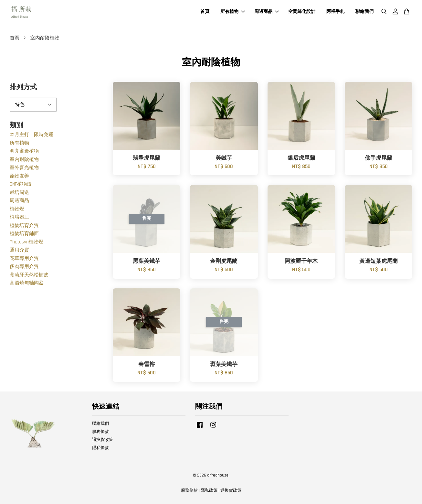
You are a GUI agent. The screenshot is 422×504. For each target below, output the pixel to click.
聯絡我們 (364, 12)
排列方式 (23, 87)
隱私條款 (100, 448)
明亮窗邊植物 (24, 151)
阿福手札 (335, 12)
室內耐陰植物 (24, 160)
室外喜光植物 (24, 168)
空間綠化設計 (302, 12)
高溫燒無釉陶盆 (27, 283)
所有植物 (233, 12)
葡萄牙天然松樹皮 (29, 275)
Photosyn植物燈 (26, 242)
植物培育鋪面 (24, 234)
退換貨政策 (103, 440)
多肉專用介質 (24, 267)
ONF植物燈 (21, 184)
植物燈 (17, 209)
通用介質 (19, 250)
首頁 (205, 12)
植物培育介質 (24, 225)
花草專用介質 (24, 258)
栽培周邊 (19, 193)
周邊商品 (267, 12)
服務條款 (100, 432)
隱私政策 (209, 490)
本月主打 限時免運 (32, 135)
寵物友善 (19, 176)
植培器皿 (19, 217)
